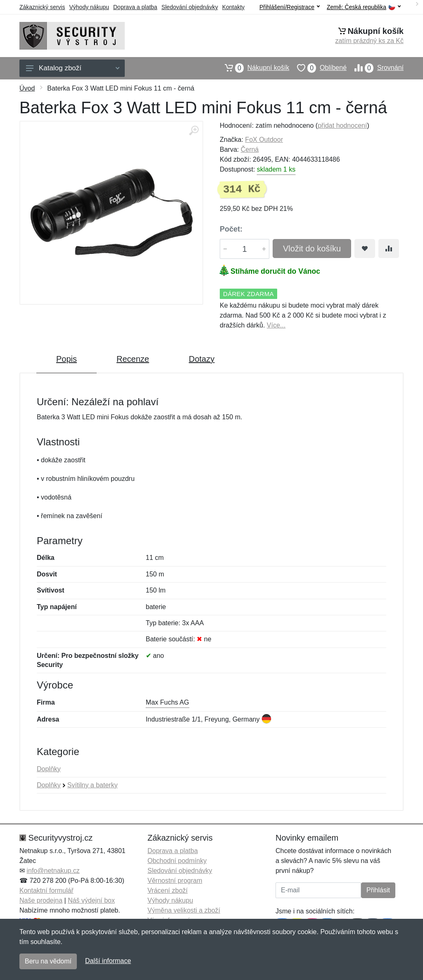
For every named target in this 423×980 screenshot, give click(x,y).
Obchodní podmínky (177, 861)
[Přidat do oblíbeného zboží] (365, 249)
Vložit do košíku (312, 249)
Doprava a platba (135, 7)
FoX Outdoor (264, 140)
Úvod (27, 88)
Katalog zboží (73, 68)
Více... (276, 325)
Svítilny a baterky (93, 785)
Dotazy (202, 359)
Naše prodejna (41, 900)
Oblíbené (318, 68)
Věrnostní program (175, 881)
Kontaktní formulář (46, 890)
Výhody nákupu (89, 7)
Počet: (231, 229)
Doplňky (49, 769)
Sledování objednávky (190, 7)
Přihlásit (378, 890)
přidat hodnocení (342, 125)
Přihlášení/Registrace (290, 7)
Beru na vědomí (48, 961)
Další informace (108, 961)
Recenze (133, 359)
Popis (67, 359)
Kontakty (233, 7)
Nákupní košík (253, 68)
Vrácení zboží (168, 890)
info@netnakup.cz (53, 871)
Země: (364, 7)
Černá (250, 149)
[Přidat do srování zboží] (389, 249)
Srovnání (375, 68)
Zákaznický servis (42, 7)
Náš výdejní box (91, 900)
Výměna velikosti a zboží (184, 910)
